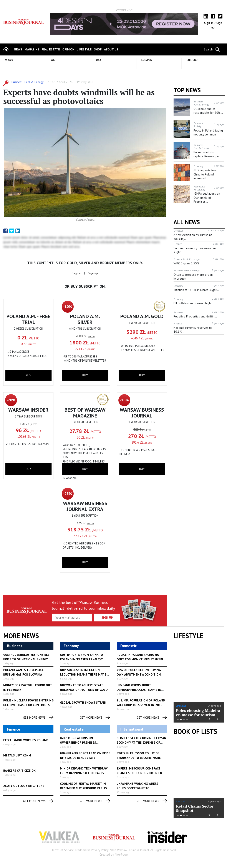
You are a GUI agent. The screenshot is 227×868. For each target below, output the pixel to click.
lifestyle (84, 49)
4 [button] (187, 720)
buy (28, 375)
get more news (38, 718)
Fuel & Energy (34, 82)
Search (208, 49)
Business (17, 82)
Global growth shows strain (83, 703)
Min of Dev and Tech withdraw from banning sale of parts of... (84, 773)
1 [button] (178, 720)
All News (187, 222)
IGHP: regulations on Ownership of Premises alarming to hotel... (78, 743)
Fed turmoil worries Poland (26, 740)
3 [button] (184, 720)
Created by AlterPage (114, 855)
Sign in (209, 23)
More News (21, 636)
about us (111, 49)
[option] (124, 24)
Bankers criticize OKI (20, 771)
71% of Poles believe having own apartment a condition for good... (139, 674)
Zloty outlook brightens (24, 786)
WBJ (91, 82)
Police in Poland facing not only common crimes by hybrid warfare (141, 659)
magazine (32, 49)
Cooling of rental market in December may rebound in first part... (84, 788)
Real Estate (51, 49)
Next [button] (218, 719)
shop (98, 49)
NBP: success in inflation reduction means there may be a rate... (84, 674)
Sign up (93, 273)
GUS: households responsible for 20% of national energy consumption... (26, 659)
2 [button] (181, 720)
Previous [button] (209, 719)
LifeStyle (181, 706)
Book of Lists (195, 731)
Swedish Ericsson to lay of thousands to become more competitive (139, 758)
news (18, 49)
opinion (68, 49)
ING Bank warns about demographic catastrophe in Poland (139, 690)
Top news (187, 90)
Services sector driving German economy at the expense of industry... (141, 743)
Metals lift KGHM (17, 755)
